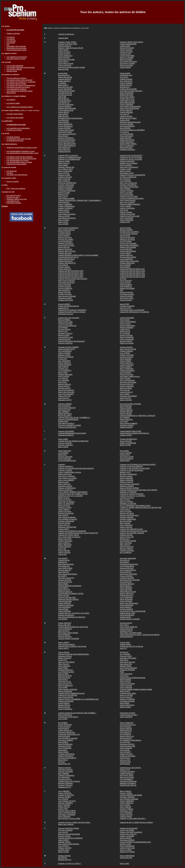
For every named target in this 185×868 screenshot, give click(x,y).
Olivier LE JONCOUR (66, 504)
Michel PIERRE (125, 680)
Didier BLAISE (63, 116)
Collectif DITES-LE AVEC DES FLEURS (73, 279)
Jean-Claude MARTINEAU (68, 574)
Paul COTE (124, 210)
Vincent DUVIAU (126, 300)
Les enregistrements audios (17, 50)
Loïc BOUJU (124, 132)
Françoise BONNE (127, 124)
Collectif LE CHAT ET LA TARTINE (132, 496)
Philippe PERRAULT (66, 670)
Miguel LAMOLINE (127, 480)
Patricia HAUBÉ (126, 408)
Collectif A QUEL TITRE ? (67, 42)
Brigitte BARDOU (64, 81)
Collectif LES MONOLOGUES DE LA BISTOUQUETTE (78, 533)
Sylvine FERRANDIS (127, 326)
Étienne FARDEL (64, 320)
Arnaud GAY (63, 359)
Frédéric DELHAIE (65, 253)
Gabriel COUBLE (126, 212)
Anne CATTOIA (64, 173)
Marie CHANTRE (64, 179)
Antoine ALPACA (64, 54)
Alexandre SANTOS (65, 770)
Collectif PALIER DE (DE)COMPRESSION (74, 654)
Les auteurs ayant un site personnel (19, 80)
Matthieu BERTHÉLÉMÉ (67, 108)
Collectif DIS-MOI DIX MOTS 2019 (132, 271)
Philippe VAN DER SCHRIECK (131, 832)
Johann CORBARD (65, 204)
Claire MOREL (63, 609)
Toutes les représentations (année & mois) (22, 147)
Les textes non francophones (17, 175)
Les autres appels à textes (16, 59)
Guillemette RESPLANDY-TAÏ (69, 734)
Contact (5, 206)
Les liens (10, 173)
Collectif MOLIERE (65, 601)
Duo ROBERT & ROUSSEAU (131, 740)
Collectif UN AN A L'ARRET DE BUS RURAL (74, 822)
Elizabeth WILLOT (65, 860)
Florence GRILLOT (127, 384)
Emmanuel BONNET (127, 126)
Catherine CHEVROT (66, 187)
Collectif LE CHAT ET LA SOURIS (70, 496)
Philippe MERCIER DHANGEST (70, 586)
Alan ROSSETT (126, 752)
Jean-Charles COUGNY (67, 214)
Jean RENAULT (126, 732)
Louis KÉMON (63, 453)
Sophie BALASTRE (65, 77)
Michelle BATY (125, 87)
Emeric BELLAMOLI (127, 97)
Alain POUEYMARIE (66, 697)
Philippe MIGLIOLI (127, 596)
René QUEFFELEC (65, 715)
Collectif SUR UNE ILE (128, 785)
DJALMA (123, 279)
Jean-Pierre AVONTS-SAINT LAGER (72, 67)
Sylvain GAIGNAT (126, 347)
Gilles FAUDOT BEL (66, 322)
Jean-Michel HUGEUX (66, 423)
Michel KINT (63, 455)
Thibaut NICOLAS (126, 629)
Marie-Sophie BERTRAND (129, 108)
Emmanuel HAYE (64, 410)
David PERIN (63, 668)
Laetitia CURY (125, 222)
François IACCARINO (66, 431)
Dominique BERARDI (66, 105)
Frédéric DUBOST (65, 287)
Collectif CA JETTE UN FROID (131, 157)
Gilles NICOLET (64, 631)
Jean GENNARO (64, 361)
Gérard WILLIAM (126, 858)
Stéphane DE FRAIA (127, 240)
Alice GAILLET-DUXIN (128, 349)
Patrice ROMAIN (126, 748)
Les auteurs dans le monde (16, 84)
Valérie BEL (62, 97)
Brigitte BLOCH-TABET (128, 118)
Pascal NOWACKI (126, 637)
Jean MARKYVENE (65, 568)
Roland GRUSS (64, 386)
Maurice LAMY (63, 482)
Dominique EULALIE (66, 314)
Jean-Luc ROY (125, 760)
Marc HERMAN (64, 412)
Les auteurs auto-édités (15, 118)
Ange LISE (62, 549)
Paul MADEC (63, 558)
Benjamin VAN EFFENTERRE (69, 834)
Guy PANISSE (125, 654)
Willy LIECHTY (125, 545)
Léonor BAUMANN (65, 89)
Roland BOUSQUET (127, 140)
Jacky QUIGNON (126, 717)
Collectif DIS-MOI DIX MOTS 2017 (132, 269)
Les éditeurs (11, 100)
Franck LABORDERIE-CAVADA (70, 472)
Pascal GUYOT (125, 398)
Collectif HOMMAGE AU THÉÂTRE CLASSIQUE (138, 416)
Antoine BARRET (126, 83)
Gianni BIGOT (63, 114)
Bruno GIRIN (63, 373)
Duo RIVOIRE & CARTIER (68, 738)
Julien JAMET (63, 439)
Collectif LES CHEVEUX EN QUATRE (134, 531)
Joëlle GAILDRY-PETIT (67, 349)
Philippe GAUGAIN (127, 355)
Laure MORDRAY (65, 607)
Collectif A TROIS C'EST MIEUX (131, 42)
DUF (122, 290)
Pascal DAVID (125, 236)
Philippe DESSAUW (65, 261)
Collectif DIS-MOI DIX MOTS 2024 (71, 277)
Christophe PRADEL (127, 701)
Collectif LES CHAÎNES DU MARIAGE (72, 531)
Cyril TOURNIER (126, 813)
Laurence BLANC (126, 116)
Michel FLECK (125, 331)
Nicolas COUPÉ (64, 216)
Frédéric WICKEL (65, 856)
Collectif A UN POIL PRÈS (68, 44)
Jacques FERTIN (64, 330)
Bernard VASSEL (64, 836)
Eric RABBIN (63, 723)
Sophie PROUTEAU (127, 705)
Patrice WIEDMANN (127, 856)
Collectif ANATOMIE (127, 56)
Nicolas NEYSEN (64, 625)
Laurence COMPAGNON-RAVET (132, 198)
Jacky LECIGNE (126, 511)
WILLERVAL (63, 858)
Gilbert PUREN (125, 707)
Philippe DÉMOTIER (127, 263)
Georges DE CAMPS (66, 240)
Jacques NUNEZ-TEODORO (69, 639)
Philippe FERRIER (127, 328)
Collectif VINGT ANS (127, 848)
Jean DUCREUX (64, 290)
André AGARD (63, 50)
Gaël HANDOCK (126, 406)
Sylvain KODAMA (65, 459)
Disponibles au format (16, 48)
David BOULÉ (63, 136)
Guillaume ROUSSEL (128, 756)
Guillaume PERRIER (127, 670)
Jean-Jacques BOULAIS (67, 134)
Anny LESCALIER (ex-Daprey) (69, 537)
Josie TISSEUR (125, 807)
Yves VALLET (63, 832)
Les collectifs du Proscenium (17, 57)
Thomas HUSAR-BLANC (67, 427)
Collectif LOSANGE (127, 551)
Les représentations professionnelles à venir (22, 153)
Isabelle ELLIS (63, 308)
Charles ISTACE (126, 435)
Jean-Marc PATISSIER (128, 658)
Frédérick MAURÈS (127, 578)
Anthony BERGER (127, 105)
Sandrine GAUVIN (126, 357)
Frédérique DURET (65, 298)
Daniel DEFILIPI (64, 247)
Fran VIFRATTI (64, 846)
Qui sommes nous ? (14, 195)
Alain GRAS (63, 382)
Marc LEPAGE (125, 523)
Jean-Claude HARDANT (67, 408)
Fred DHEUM (63, 265)
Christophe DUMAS (127, 294)
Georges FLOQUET (65, 333)
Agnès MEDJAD (126, 582)
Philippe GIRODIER (65, 375)
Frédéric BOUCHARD (66, 130)
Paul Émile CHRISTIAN (67, 191)
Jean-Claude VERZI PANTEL (69, 844)
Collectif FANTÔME (127, 318)
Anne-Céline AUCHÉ (66, 64)
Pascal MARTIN (126, 572)
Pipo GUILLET (125, 390)
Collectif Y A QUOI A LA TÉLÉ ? (70, 864)
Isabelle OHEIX (125, 644)
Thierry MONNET (126, 601)
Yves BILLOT (125, 114)
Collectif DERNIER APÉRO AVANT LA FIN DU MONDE (78, 255)
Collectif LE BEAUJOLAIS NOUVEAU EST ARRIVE (139, 490)
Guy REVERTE (125, 734)
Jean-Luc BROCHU (127, 146)
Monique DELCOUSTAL (67, 251)
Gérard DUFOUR (64, 292)
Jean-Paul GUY (64, 398)
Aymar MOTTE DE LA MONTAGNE (133, 611)
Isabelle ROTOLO (126, 754)
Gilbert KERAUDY (65, 451)
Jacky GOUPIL (125, 378)
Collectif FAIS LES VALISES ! (69, 318)
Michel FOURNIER (127, 337)
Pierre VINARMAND (127, 846)
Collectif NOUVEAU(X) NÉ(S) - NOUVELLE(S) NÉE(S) (140, 635)
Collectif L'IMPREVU (66, 466)
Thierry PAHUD (64, 652)
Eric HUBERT (125, 418)
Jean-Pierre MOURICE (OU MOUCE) (72, 617)
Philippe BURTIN (64, 152)
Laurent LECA (125, 509)
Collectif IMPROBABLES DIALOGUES (72, 433)
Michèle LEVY (125, 539)
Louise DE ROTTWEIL (66, 245)
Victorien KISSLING (65, 457)
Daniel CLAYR (63, 195)
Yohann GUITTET (65, 396)
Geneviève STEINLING (128, 781)
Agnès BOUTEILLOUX (66, 142)
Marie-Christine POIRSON (68, 689)
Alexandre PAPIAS (65, 656)
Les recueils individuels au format (21, 67)
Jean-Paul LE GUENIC (66, 502)
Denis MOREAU (126, 607)
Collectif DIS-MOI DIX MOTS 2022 (71, 275)
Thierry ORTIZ (63, 648)
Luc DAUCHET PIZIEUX (129, 234)
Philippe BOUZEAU (127, 142)
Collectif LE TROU (65, 508)
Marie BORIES (125, 128)
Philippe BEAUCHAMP (66, 91)
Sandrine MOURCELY (66, 615)
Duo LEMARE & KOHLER (68, 519)
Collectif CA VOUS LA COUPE (131, 159)
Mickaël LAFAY (125, 472)
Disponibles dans (16, 46)
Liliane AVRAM (125, 67)
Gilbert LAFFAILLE (65, 474)
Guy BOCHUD (63, 120)
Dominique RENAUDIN (67, 732)
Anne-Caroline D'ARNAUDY (68, 228)
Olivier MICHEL (64, 596)
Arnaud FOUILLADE (66, 337)
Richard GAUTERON (66, 357)
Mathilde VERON (64, 842)
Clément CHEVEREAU (128, 185)
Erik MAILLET (125, 560)
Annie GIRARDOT (65, 371)
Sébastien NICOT (126, 631)
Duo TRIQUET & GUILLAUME (69, 819)
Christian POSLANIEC (128, 693)
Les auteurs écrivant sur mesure (18, 87)
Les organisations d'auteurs (16, 89)
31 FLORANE (125, 333)
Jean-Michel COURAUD (67, 218)
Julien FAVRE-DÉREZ (128, 322)
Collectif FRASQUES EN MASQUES (71, 341)
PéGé (122, 672)
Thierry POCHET (126, 686)
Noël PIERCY (63, 680)
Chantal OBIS (125, 643)
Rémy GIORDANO (127, 369)
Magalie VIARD (125, 844)
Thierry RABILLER (127, 723)
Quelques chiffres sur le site (17, 199)
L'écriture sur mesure (14, 130)
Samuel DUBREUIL (65, 288)
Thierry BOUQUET (127, 136)
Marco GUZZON (126, 400)
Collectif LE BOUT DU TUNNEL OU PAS (73, 494)
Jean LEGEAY (63, 515)
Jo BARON (62, 83)
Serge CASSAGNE (65, 171)
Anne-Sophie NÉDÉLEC (129, 627)
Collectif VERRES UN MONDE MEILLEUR (135, 842)
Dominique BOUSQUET (67, 140)
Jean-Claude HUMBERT (129, 423)
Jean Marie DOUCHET (66, 283)
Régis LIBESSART (65, 545)
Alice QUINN (63, 719)
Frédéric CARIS (126, 169)
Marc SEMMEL (64, 774)
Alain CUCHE (63, 222)
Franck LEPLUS (64, 525)
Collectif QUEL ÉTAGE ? (129, 715)
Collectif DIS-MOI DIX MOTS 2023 (132, 275)
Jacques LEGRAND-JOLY (129, 515)
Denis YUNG (125, 864)
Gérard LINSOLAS (127, 547)
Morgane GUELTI (64, 388)
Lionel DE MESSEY (65, 242)
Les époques (11, 41)
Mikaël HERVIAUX (65, 414)
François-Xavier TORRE (67, 811)
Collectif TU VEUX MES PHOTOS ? (133, 819)
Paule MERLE (63, 588)
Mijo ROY (62, 762)
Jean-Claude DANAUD (66, 230)
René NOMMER (64, 635)
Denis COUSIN (64, 220)
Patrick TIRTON (64, 807)
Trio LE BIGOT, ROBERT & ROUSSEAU (73, 492)
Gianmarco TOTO (126, 811)
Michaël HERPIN (126, 412)
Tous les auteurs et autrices (16, 78)
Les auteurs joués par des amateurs (20, 157)
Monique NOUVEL (65, 637)
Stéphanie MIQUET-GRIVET (69, 599)
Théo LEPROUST (126, 525)
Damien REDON (126, 729)
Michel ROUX (63, 760)
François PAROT (126, 656)
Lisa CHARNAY (125, 181)
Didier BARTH (63, 85)
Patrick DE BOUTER (127, 238)
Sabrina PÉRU (63, 674)
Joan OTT (123, 648)
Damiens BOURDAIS (66, 138)
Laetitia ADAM (125, 46)
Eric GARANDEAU (65, 351)
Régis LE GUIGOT (127, 502)
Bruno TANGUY (126, 791)
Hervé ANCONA (64, 58)
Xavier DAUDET (64, 236)
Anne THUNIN (125, 805)
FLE (8, 44)
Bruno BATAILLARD (65, 87)
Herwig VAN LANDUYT (128, 834)
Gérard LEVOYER (65, 539)
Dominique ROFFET (127, 744)
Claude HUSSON (126, 427)
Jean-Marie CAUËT (127, 173)
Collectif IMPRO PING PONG (131, 431)
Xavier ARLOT (63, 62)
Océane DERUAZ (126, 255)
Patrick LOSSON (64, 553)
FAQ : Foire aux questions (16, 188)
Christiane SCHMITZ (127, 772)
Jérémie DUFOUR (126, 292)
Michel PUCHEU (64, 707)
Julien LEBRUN (64, 509)
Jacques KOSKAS (126, 459)
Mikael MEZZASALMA (128, 592)
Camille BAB (63, 73)
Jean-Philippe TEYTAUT (67, 801)
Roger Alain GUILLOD (66, 392)
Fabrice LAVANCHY (65, 490)
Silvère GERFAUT (126, 363)
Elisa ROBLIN (63, 742)
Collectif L (62, 465)
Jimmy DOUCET (126, 281)
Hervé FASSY (125, 320)
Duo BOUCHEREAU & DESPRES (132, 130)
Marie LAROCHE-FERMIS (129, 488)
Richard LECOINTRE (66, 513)
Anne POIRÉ (63, 687)
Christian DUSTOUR (66, 300)
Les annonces (12, 171)
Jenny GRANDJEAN (127, 380)
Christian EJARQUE (127, 306)
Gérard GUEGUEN (127, 386)
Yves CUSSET (63, 224)
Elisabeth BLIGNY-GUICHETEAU (70, 118)
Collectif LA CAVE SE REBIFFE (131, 466)
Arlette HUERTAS (126, 420)
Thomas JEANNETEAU (128, 439)
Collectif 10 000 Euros (66, 34)
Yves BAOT (124, 77)
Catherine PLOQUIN (127, 684)
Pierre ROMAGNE (65, 748)
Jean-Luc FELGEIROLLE (67, 326)
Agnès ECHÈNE (64, 304)
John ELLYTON (125, 308)
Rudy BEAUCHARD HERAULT (131, 91)
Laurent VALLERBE (127, 830)
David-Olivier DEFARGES (129, 245)
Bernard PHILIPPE (65, 676)
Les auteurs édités (13, 103)
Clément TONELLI (126, 809)
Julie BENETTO (64, 103)
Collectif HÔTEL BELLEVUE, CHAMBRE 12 (74, 418)
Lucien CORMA (126, 206)
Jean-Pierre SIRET (127, 776)
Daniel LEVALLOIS (127, 537)
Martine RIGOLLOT (127, 736)
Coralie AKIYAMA (126, 52)
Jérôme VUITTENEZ (127, 852)
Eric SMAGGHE (64, 777)
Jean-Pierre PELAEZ (127, 662)
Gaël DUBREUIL (126, 287)
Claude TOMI (63, 809)
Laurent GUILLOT (126, 392)
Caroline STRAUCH (65, 785)
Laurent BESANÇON (66, 110)
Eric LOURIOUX (126, 553)
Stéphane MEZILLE (65, 592)
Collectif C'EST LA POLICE (68, 155)
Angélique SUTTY (65, 787)
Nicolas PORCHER (65, 691)
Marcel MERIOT (126, 586)
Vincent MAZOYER (65, 582)
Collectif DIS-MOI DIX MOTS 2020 (71, 273)
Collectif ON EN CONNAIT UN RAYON (72, 646)
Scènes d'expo (12, 71)
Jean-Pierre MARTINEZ (128, 574)
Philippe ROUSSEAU (66, 756)
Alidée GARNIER (64, 353)
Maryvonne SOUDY (127, 777)
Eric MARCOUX (64, 566)
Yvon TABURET (64, 791)
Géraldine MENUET (127, 584)
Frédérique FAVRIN (65, 324)
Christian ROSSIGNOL (66, 754)
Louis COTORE (64, 212)
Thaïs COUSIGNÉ (126, 218)
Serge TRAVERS (64, 817)
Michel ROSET (64, 752)
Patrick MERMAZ (126, 588)
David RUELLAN (64, 764)
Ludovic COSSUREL (127, 208)
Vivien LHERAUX (64, 543)
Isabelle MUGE (125, 617)
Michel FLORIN (64, 335)
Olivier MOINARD (126, 599)
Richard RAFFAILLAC (128, 725)
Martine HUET (63, 421)
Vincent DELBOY (126, 249)
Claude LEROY (64, 529)
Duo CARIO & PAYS (66, 169)
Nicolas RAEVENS (65, 725)
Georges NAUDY (126, 623)
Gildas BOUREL (126, 138)
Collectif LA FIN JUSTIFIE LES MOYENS (135, 468)
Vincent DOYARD (65, 285)
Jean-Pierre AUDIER (127, 64)
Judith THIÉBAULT (127, 803)
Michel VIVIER (63, 852)
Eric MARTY (63, 576)
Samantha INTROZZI (66, 435)
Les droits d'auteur (13, 137)
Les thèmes (11, 39)
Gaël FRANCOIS (64, 339)
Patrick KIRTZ (125, 455)
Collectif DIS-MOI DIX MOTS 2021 (132, 273)
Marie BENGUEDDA (127, 103)
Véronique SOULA (65, 779)
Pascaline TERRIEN (127, 797)
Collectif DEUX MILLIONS (129, 261)
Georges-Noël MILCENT (67, 598)
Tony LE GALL (125, 500)
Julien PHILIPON (126, 674)
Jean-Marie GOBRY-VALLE (130, 376)
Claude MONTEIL (65, 603)
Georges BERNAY (65, 107)
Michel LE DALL (64, 498)
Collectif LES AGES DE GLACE (131, 529)
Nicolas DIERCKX (65, 269)
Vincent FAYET (125, 324)
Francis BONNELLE (65, 126)
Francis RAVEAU (64, 727)
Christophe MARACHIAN (129, 564)
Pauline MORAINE (127, 605)
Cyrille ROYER (125, 762)
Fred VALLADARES (65, 830)
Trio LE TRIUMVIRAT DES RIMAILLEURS (135, 506)
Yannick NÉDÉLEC (65, 629)
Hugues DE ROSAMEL (128, 243)
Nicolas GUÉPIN (126, 388)
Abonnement (11, 93)
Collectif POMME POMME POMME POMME (136, 689)
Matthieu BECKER (127, 95)
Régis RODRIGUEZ (65, 744)
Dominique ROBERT (66, 740)
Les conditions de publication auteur (20, 91)
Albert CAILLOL (64, 163)
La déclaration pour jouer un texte (19, 139)
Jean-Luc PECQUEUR (66, 662)
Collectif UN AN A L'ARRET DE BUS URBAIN (136, 822)
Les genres (11, 37)
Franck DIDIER (125, 265)
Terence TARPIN (126, 793)
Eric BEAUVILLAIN (65, 95)
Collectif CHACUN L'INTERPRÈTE (132, 175)
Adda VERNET (64, 840)
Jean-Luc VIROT (126, 850)
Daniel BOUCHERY (65, 132)
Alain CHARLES (64, 181)
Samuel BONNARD (65, 124)
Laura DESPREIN (126, 259)
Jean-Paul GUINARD (66, 394)
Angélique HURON (127, 425)
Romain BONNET (65, 128)
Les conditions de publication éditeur (20, 107)
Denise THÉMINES (127, 801)
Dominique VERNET (127, 840)
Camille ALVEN (125, 54)
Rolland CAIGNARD (127, 161)
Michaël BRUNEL (126, 148)
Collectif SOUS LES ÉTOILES (69, 781)
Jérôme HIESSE (126, 414)
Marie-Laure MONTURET (129, 603)
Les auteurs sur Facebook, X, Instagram (21, 82)
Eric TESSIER (63, 799)
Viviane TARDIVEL (65, 793)
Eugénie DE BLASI (65, 238)
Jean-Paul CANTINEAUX (129, 167)
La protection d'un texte (15, 141)
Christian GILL (63, 369)
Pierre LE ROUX (64, 506)
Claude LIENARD (65, 547)
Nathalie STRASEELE (128, 783)
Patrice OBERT (64, 643)
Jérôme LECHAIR (65, 511)
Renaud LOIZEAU (126, 549)
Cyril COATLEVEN (127, 195)
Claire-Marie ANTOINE (66, 60)
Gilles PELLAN (64, 664)
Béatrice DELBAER (65, 249)
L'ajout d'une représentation (17, 164)
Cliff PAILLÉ (124, 652)
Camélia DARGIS (65, 234)
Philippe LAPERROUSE (67, 488)
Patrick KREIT (125, 461)
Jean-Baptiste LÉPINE (128, 541)
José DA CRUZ (125, 228)
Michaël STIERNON (65, 783)
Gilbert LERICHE (126, 527)
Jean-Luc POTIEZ (126, 695)
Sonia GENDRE (126, 359)
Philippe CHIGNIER (65, 189)
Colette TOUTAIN (126, 815)
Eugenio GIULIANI (127, 375)
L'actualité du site (13, 201)
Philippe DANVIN (64, 232)
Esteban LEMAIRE (127, 517)
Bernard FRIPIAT (126, 341)
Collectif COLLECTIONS (129, 197)
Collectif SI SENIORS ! (66, 776)
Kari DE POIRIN (126, 242)
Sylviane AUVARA (126, 65)
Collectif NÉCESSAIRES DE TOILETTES (73, 627)
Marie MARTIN (64, 572)
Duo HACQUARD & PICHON (130, 404)
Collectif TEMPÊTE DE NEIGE (131, 795)
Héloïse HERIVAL (126, 410)
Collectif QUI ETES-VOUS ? (68, 717)
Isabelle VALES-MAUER (129, 828)
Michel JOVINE (125, 445)
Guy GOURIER (64, 380)
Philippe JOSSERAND (128, 443)
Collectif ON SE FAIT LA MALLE (132, 646)
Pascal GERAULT (65, 363)
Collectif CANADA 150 (66, 167)
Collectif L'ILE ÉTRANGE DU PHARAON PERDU (138, 465)
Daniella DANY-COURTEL (129, 232)
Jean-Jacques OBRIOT (67, 644)
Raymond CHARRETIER (67, 183)
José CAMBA (63, 165)
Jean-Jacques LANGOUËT (130, 484)
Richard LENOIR (64, 523)
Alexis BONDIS (64, 122)
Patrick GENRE (125, 361)
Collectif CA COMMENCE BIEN (70, 157)
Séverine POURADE (127, 699)
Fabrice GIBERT (126, 367)
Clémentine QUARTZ (128, 713)
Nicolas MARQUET (127, 568)
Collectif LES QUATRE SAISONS (132, 533)
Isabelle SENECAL (127, 774)
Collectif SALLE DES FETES (130, 768)
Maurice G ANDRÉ (127, 58)
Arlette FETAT (125, 330)
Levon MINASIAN (126, 598)
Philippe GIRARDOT (127, 371)
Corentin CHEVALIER (66, 185)
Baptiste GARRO (64, 355)
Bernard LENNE (126, 521)
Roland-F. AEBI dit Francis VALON (71, 48)
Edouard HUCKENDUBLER (68, 420)
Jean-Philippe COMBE (66, 198)
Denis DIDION (125, 267)
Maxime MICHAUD (127, 594)
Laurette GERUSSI (127, 365)
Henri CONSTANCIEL (128, 200)
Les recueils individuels (15, 66)
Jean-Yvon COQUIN (127, 202)
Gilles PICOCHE (64, 678)
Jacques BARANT (65, 79)
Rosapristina (63, 750)
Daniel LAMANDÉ (126, 478)
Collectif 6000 (63, 38)
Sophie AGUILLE (64, 52)
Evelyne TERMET (65, 797)
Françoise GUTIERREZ (128, 396)
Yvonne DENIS (125, 253)
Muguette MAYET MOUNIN (130, 580)
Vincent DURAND (126, 296)
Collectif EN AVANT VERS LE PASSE (72, 312)
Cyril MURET (63, 619)
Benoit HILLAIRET (65, 416)
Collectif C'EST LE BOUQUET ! (131, 155)
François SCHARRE (66, 772)
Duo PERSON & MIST (66, 672)
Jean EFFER (125, 304)
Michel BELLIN (64, 99)
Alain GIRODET (126, 373)
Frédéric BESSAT (126, 110)
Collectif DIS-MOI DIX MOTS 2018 (71, 271)
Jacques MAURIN (65, 580)
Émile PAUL (124, 660)
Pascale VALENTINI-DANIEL (69, 828)
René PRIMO (125, 703)
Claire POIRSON (126, 687)
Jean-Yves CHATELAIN (128, 183)
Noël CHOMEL (125, 189)
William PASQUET (65, 658)
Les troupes (11, 43)
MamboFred (63, 562)
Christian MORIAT (126, 609)
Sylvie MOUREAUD (127, 615)
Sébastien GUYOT (65, 400)
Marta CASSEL (125, 171)
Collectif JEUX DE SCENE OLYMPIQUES (73, 441)
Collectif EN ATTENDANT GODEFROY (72, 310)
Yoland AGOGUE (126, 50)
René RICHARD (64, 736)
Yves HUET (124, 421)
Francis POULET (126, 697)
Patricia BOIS (125, 120)
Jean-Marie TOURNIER (67, 815)
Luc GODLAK (63, 378)
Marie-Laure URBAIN (66, 824)
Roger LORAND (64, 551)
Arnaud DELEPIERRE (128, 251)
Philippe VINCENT (65, 848)
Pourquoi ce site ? (13, 197)
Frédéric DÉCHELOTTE (67, 263)
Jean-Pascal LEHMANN (67, 517)
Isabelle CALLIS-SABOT (129, 163)
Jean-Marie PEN (126, 664)
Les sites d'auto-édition (15, 114)
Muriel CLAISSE (64, 193)
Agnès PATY (63, 660)
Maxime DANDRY (126, 230)
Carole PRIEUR (64, 703)
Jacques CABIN (64, 161)
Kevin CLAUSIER (126, 193)
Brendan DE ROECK (66, 243)
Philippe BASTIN (126, 85)
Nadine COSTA (64, 210)
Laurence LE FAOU (127, 498)
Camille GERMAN (65, 365)
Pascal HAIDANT (64, 406)
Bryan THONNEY (64, 805)
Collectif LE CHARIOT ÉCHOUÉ (132, 494)
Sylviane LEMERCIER (128, 519)
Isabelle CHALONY (65, 177)
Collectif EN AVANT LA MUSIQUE (132, 310)
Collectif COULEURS (128, 214)
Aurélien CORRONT (66, 208)
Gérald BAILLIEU (126, 75)
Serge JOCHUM (126, 441)
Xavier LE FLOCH (65, 500)
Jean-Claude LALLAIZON (67, 478)
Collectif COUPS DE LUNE (130, 216)
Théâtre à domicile (13, 33)
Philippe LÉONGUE (65, 541)
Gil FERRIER (63, 328)
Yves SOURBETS (126, 779)
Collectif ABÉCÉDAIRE (128, 44)
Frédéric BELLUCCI (127, 99)
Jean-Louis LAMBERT (66, 480)
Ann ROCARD (125, 742)
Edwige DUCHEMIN (127, 288)
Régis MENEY (63, 584)
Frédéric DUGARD (65, 294)
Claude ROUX (125, 758)
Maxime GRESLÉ (65, 384)
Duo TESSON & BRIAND (129, 799)
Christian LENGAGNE (66, 521)
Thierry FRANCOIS (127, 339)
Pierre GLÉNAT (64, 376)
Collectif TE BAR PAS (66, 795)
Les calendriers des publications (18, 128)
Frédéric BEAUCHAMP (128, 89)
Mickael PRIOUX (64, 705)
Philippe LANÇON (126, 482)
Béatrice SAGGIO (65, 768)
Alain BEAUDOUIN (65, 93)
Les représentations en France (18, 160)
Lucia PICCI (124, 676)
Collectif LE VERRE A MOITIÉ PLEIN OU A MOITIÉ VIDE (141, 508)
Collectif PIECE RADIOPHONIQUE (133, 678)
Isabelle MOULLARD (127, 613)
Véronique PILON (65, 682)
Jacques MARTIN (65, 570)
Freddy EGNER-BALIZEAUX (69, 306)
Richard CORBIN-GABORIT (130, 204)
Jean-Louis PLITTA (65, 684)
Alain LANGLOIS (64, 484)
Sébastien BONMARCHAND (130, 122)
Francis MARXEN (126, 576)
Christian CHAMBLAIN (128, 177)
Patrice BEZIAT (64, 112)
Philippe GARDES (126, 351)
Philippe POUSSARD (66, 701)
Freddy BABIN (125, 73)
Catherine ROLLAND (127, 746)
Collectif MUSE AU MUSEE (130, 619)
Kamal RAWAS (64, 729)
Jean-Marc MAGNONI (128, 558)
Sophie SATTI (125, 770)
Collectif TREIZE (126, 817)
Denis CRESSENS (127, 220)
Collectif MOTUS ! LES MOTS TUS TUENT (74, 613)
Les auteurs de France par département (21, 85)
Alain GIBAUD (63, 367)
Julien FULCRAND (127, 343)
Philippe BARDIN (126, 79)
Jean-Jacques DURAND (67, 296)
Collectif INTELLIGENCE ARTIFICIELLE (134, 433)
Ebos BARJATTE (126, 81)
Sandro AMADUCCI (65, 56)
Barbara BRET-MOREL (128, 144)
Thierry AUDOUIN (65, 65)
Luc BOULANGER (127, 134)
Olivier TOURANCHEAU (67, 813)
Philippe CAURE (64, 175)
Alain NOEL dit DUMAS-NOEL (131, 633)
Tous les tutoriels (13, 181)
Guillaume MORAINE (66, 605)
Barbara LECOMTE (127, 513)
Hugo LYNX (62, 554)
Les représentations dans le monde (19, 162)
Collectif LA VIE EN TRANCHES (132, 470)
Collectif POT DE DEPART (68, 695)
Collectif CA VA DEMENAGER (69, 159)
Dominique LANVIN (65, 486)
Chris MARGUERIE (127, 566)
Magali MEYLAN (64, 590)
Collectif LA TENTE (65, 470)
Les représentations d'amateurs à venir (21, 151)
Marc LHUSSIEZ (126, 543)
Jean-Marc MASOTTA (66, 578)
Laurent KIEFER (126, 453)
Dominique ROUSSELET (67, 758)
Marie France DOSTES (67, 281)
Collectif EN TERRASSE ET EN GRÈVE (134, 312)
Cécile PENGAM (64, 666)
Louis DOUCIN (125, 283)
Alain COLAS (63, 197)
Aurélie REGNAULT (65, 731)
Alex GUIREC (125, 394)
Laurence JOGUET (65, 443)
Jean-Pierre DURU (127, 298)
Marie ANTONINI (126, 60)
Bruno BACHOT (64, 75)
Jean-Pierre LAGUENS (66, 476)
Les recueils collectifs (14, 69)
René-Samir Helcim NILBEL (68, 633)
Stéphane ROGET (65, 746)
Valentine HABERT (65, 404)
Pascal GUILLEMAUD (66, 390)
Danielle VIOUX (64, 850)
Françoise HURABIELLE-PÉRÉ (70, 425)
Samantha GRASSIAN (128, 382)
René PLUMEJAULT (66, 686)
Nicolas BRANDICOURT (67, 144)
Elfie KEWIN (124, 451)
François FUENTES (65, 343)
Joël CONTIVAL (64, 202)
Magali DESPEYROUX (66, 259)
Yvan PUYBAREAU (65, 709)
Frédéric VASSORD (127, 836)
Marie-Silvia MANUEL (66, 564)
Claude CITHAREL (127, 191)
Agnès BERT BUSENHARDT (130, 107)
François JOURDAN (65, 445)
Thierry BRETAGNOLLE (67, 146)
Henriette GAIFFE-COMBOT (69, 347)
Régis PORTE (125, 691)
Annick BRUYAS (64, 150)
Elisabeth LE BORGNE (128, 492)
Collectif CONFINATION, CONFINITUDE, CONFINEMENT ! (80, 200)
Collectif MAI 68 (64, 560)
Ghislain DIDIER (64, 267)
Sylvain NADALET (65, 623)
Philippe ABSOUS (65, 46)
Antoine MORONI (65, 611)
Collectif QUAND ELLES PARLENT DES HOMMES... (77, 713)
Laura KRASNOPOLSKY (67, 461)
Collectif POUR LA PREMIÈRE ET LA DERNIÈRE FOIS (78, 699)
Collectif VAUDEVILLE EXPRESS (70, 838)
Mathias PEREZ (126, 666)
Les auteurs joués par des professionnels (21, 159)
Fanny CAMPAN (126, 165)
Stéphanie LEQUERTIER (67, 527)
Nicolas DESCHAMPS (128, 257)
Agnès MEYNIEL (126, 590)
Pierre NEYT (124, 625)
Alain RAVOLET (126, 727)
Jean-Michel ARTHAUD (128, 62)
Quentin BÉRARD (126, 112)
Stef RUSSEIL (125, 764)
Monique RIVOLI (126, 738)
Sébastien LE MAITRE (128, 504)
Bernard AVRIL (64, 69)
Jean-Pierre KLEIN (127, 457)
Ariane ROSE (125, 750)
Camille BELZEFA (65, 101)
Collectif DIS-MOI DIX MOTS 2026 (132, 277)
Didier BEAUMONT (127, 93)
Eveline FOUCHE (126, 335)
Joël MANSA (125, 562)
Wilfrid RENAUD (126, 731)
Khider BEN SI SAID (127, 101)
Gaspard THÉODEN (66, 803)
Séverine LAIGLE (126, 476)
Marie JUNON (63, 447)
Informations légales (14, 203)
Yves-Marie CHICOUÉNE (129, 187)
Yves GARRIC (125, 353)
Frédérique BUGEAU (127, 150)
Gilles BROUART (64, 148)
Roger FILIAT (63, 331)
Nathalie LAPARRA (127, 486)
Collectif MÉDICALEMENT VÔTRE (71, 594)
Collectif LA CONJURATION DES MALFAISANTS (76, 468)
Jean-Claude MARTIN (128, 570)
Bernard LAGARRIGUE (128, 474)
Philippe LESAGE (126, 535)
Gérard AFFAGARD (127, 48)
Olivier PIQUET (125, 682)
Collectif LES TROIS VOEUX (69, 535)
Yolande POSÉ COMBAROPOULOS (71, 693)
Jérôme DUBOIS (126, 285)
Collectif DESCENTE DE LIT (69, 257)
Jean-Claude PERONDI (128, 668)
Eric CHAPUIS (125, 179)
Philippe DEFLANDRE (128, 247)
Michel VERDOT (126, 838)
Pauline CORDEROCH (66, 206)
